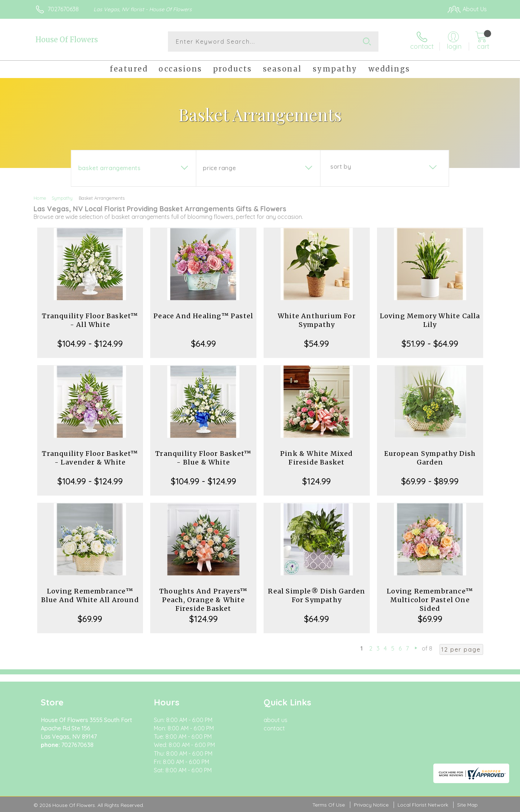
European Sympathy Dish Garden (430, 458)
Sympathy (62, 198)
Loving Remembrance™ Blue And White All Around (90, 595)
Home (40, 198)
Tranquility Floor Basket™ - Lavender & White (90, 458)
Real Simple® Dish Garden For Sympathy (317, 595)
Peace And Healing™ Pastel (203, 316)
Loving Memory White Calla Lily (430, 320)
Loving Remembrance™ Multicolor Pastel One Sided (430, 600)
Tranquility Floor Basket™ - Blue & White (203, 458)
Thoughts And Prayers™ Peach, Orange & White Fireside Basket (203, 600)
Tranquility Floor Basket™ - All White (90, 320)
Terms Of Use (329, 805)
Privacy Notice (371, 805)
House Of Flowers (67, 40)
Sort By (341, 167)
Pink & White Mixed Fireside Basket (317, 458)
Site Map (467, 805)
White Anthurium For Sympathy (317, 320)
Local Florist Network (423, 805)
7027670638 (63, 9)
